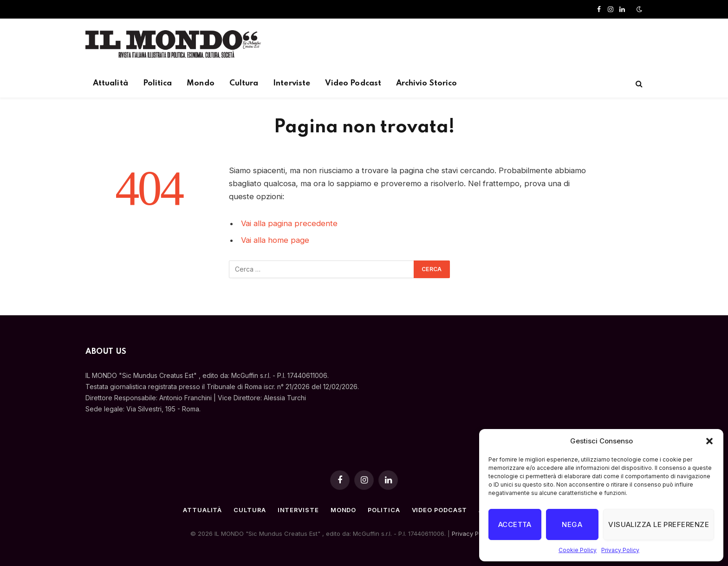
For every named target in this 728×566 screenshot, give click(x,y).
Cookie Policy (578, 550)
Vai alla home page (275, 240)
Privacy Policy (620, 550)
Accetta (515, 524)
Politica (158, 83)
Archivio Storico (426, 83)
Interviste (292, 83)
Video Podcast (353, 83)
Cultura (244, 83)
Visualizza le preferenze (659, 524)
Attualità (110, 83)
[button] (709, 441)
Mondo (200, 83)
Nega (572, 524)
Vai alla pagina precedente (289, 223)
